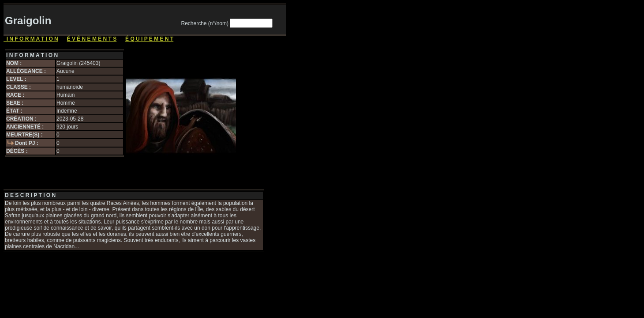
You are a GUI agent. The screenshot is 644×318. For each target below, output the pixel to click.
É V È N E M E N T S (92, 39)
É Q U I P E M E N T (149, 39)
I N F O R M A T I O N (31, 39)
